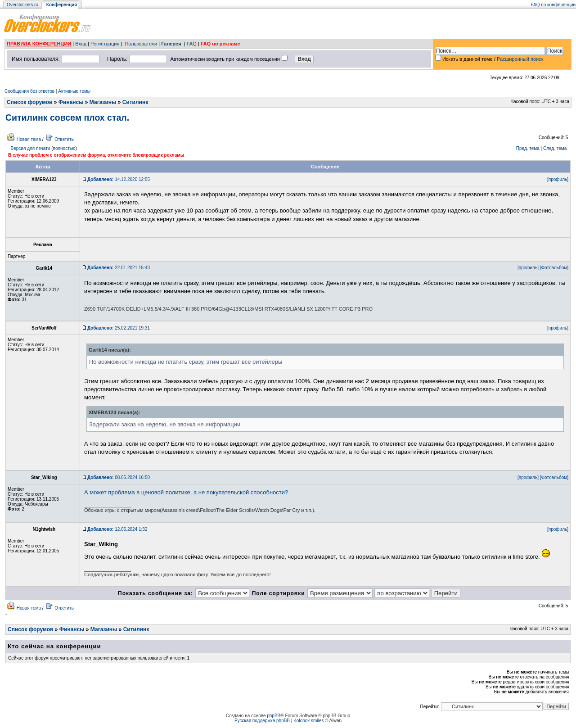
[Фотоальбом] (554, 268)
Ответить (64, 139)
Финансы (71, 102)
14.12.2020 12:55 (119, 179)
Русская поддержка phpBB (262, 721)
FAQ (192, 44)
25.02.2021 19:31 (119, 328)
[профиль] (558, 179)
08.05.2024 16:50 (119, 477)
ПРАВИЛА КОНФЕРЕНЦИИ (39, 44)
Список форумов (29, 102)
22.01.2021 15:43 (119, 268)
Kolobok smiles (308, 721)
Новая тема (29, 139)
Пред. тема (528, 148)
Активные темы (74, 91)
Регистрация (105, 44)
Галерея (171, 44)
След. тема (555, 148)
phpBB (274, 716)
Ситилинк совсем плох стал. (67, 118)
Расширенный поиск (520, 59)
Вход (81, 44)
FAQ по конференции (553, 5)
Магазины (103, 102)
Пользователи (141, 44)
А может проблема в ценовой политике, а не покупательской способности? (186, 492)
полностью (64, 148)
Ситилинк (135, 102)
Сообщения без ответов (29, 91)
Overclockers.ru (22, 5)
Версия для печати (31, 148)
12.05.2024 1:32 (117, 529)
